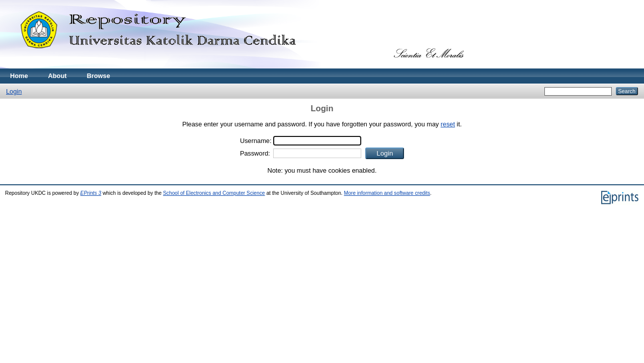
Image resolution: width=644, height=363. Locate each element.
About (58, 76)
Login (14, 91)
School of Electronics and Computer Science (214, 193)
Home (19, 76)
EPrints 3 (91, 193)
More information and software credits (387, 193)
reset (448, 124)
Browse (99, 76)
